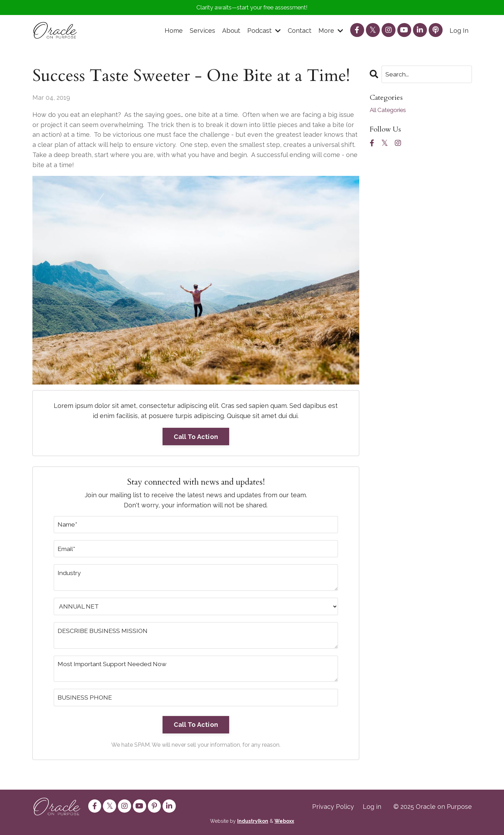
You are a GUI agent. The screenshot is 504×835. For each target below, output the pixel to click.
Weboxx (284, 824)
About (231, 31)
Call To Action (196, 437)
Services (202, 31)
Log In (459, 31)
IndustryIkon (253, 824)
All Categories (390, 111)
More (331, 31)
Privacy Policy (333, 809)
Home (174, 31)
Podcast (264, 31)
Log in (372, 809)
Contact (300, 31)
